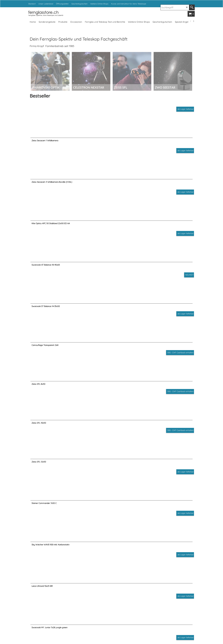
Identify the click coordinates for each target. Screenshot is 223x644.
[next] (193, 21)
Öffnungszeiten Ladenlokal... (60, 535)
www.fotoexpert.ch (148, 630)
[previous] (191, 21)
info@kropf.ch (136, 588)
